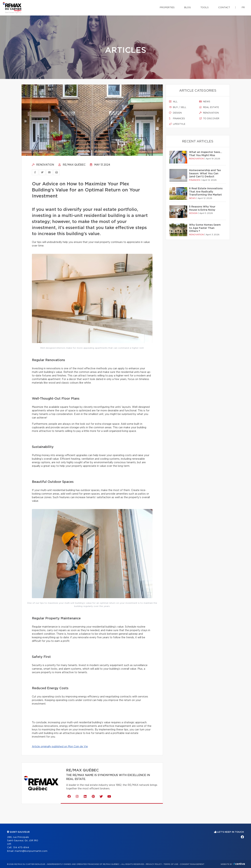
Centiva (239, 864)
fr (243, 8)
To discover (209, 119)
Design (175, 113)
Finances (177, 119)
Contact (224, 8)
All (173, 102)
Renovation (43, 165)
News (205, 102)
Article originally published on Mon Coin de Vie (60, 747)
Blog (187, 8)
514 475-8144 (21, 848)
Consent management (192, 864)
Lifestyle (177, 124)
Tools (205, 8)
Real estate (209, 107)
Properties (167, 8)
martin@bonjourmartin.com (31, 851)
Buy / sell (178, 107)
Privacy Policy (154, 864)
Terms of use (171, 864)
